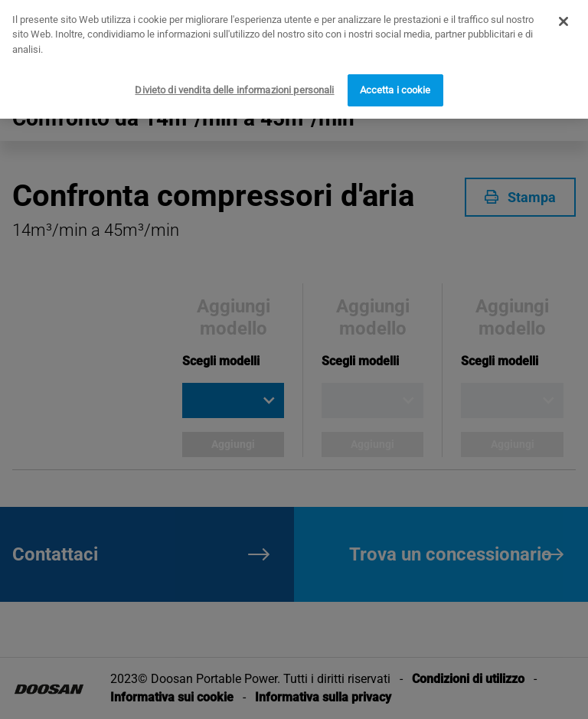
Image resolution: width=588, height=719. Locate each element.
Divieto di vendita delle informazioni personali (234, 84)
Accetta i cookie (395, 84)
